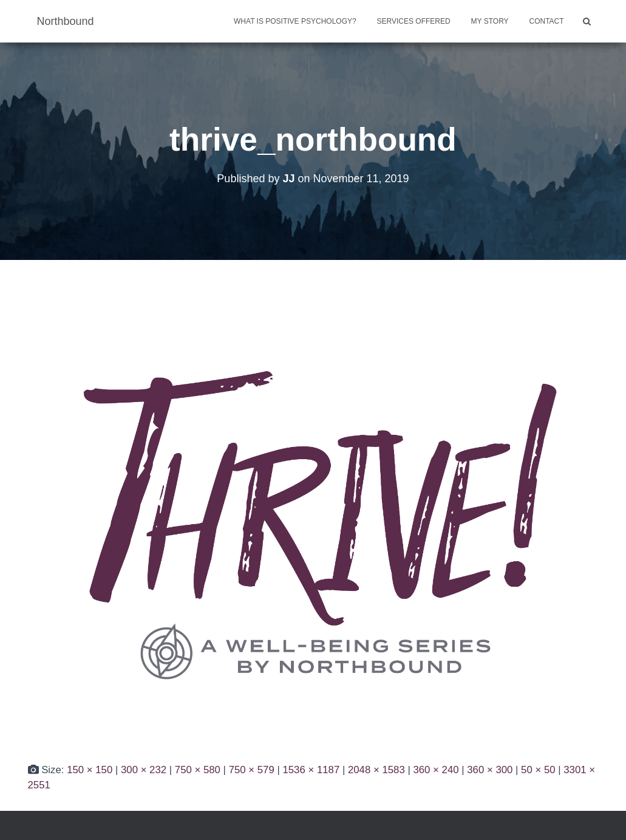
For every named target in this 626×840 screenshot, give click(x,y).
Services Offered (414, 21)
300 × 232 (144, 770)
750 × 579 (252, 770)
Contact (547, 21)
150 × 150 (90, 770)
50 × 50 (538, 770)
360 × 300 (490, 770)
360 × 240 (436, 770)
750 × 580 (198, 770)
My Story (490, 21)
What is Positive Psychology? (295, 21)
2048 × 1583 (376, 770)
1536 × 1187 (311, 770)
